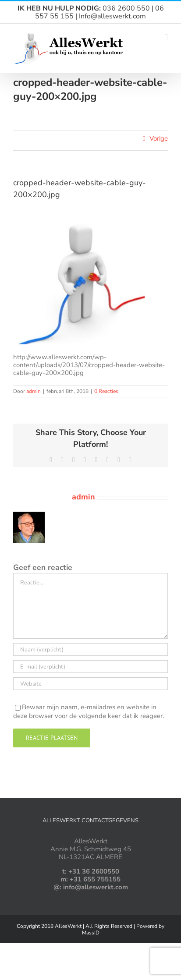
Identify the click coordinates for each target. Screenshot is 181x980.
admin (34, 391)
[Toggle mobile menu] (166, 37)
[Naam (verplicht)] (90, 649)
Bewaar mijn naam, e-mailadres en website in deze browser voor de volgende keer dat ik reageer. (89, 711)
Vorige (159, 138)
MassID (91, 933)
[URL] (90, 684)
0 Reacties (106, 391)
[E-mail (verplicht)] (90, 667)
